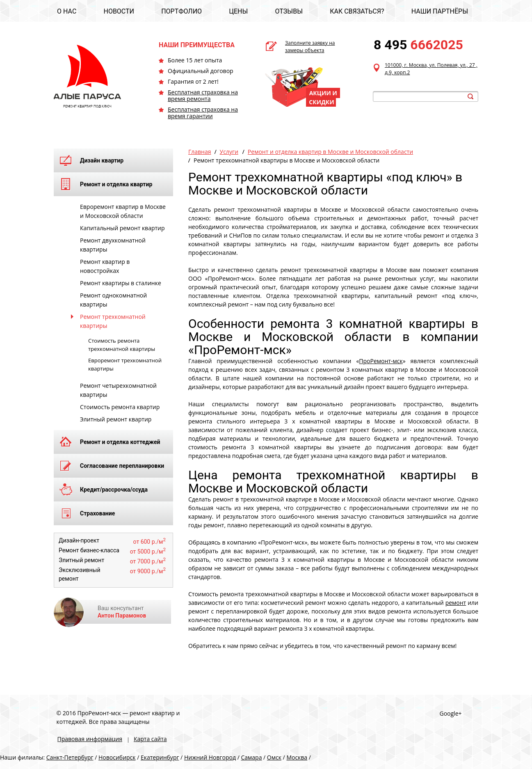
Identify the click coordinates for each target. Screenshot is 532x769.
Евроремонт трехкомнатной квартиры (125, 364)
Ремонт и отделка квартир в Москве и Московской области (330, 152)
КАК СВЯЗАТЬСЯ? (357, 11)
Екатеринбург (160, 757)
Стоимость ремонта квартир (120, 407)
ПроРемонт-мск (381, 361)
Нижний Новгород (210, 757)
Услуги (229, 152)
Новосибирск (117, 757)
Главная (200, 152)
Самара (251, 757)
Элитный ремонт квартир (116, 419)
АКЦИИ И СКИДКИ (323, 97)
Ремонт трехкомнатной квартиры (113, 321)
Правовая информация (90, 739)
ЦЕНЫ (238, 11)
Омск (274, 757)
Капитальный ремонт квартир (122, 228)
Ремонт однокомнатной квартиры (113, 300)
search (470, 96)
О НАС (67, 11)
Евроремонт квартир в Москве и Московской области (123, 211)
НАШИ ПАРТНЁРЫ (440, 11)
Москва (297, 757)
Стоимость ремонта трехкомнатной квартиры (122, 345)
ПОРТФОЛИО (182, 11)
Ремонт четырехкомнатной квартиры (118, 390)
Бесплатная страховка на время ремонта (203, 95)
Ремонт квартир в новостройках (105, 266)
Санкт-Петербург (70, 757)
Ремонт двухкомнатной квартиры (113, 245)
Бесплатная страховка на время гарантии (203, 113)
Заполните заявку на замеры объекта (310, 47)
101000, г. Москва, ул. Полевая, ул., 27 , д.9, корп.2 (431, 69)
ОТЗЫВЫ (289, 11)
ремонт (456, 603)
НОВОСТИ (119, 11)
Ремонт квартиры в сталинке (121, 283)
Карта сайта (150, 739)
